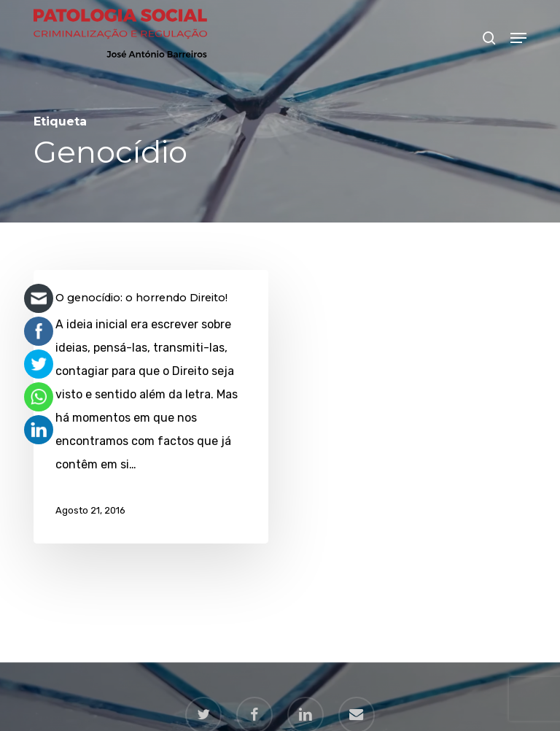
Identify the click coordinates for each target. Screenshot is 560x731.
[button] (518, 38)
